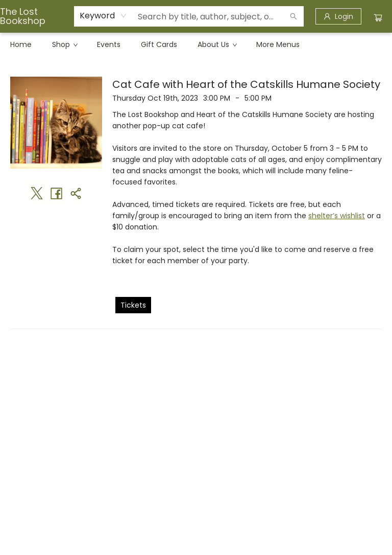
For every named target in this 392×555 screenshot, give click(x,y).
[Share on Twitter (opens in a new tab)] (37, 193)
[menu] (196, 44)
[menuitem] (21, 44)
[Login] (338, 16)
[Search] (293, 16)
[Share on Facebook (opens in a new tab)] (56, 193)
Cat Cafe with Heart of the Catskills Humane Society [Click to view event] (246, 84)
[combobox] (103, 16)
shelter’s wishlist (337, 216)
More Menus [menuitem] (278, 44)
